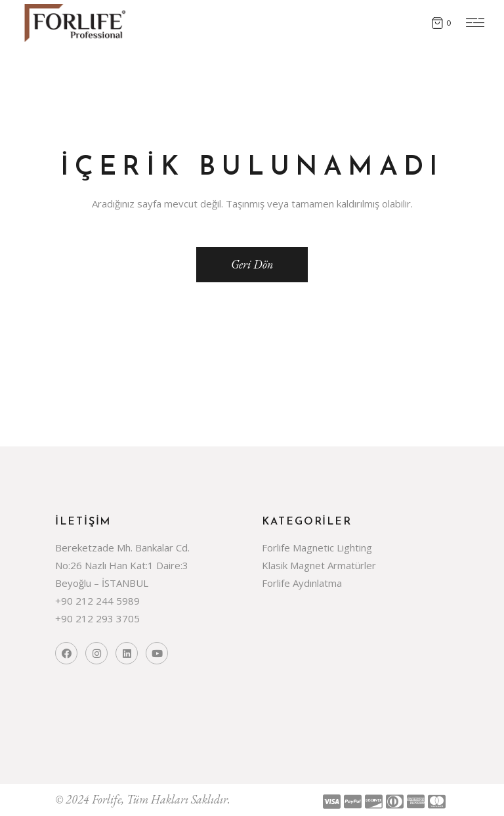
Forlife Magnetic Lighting (317, 548)
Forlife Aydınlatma (302, 583)
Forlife (107, 799)
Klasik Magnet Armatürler (319, 565)
